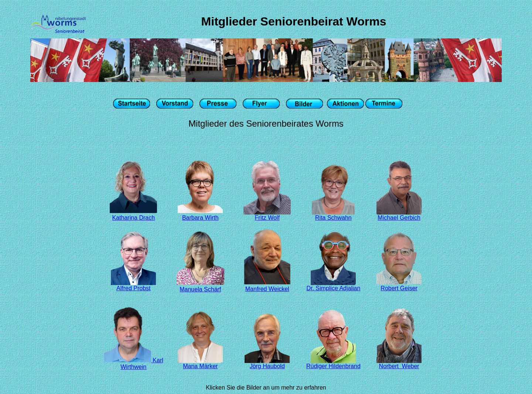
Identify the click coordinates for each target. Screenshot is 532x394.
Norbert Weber (399, 364)
